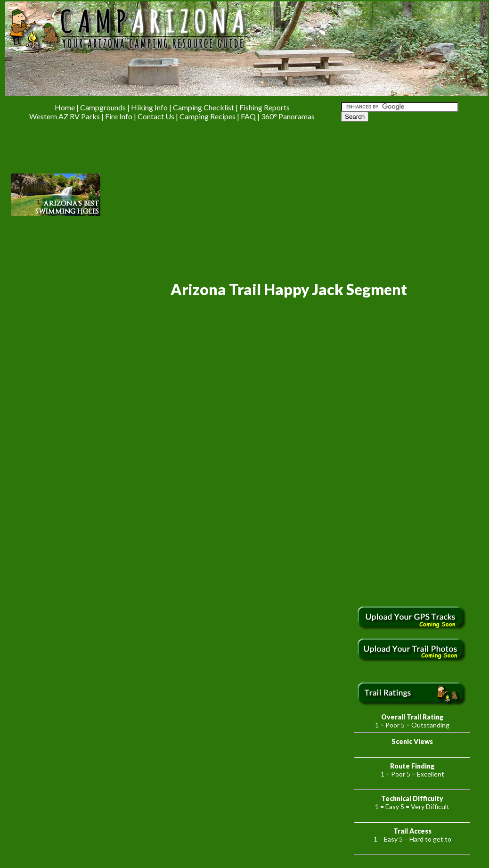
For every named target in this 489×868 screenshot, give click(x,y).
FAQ (248, 116)
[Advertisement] (202, 194)
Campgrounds (103, 107)
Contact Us (156, 116)
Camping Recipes (208, 116)
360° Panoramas (288, 116)
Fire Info (119, 116)
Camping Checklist (204, 107)
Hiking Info (149, 107)
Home (65, 107)
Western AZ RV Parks (65, 116)
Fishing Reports (265, 107)
